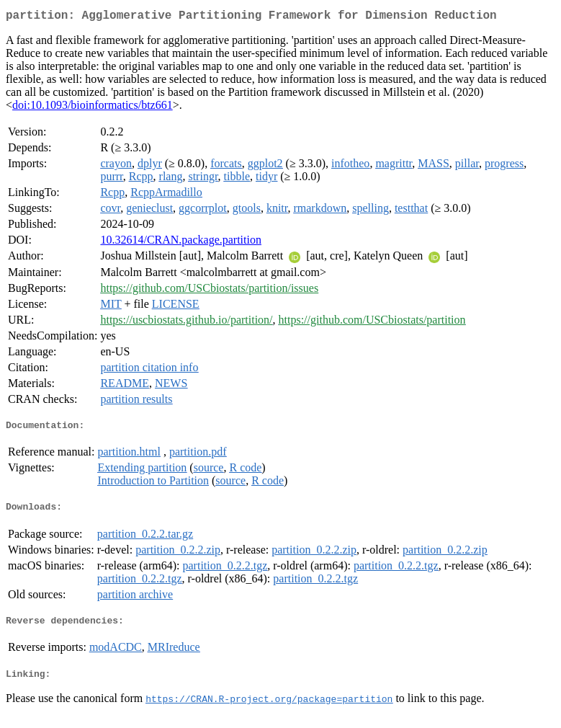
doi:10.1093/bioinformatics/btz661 (93, 108)
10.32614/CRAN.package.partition (181, 243)
